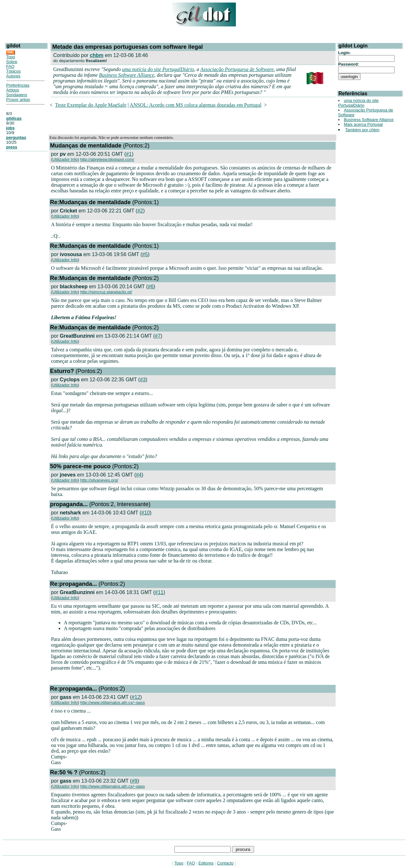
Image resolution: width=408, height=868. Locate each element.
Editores (206, 863)
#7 (158, 336)
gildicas (14, 118)
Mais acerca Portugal (363, 124)
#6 (151, 287)
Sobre (12, 62)
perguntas (16, 137)
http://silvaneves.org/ (99, 480)
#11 (159, 592)
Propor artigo (18, 100)
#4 (139, 475)
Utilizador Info (65, 159)
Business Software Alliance (127, 75)
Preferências (18, 85)
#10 (146, 513)
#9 (135, 781)
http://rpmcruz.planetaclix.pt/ (106, 292)
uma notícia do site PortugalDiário (158, 69)
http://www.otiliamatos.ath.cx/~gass (113, 703)
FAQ (10, 66)
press (12, 147)
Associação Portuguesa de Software (237, 69)
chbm (97, 55)
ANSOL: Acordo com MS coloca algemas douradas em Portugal (196, 105)
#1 (129, 154)
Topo (11, 57)
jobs (10, 128)
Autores (13, 76)
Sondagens (17, 95)
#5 (145, 254)
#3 (143, 380)
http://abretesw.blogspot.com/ (107, 159)
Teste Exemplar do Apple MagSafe (91, 105)
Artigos (12, 90)
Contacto (225, 863)
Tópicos (13, 71)
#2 (140, 211)
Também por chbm (362, 130)
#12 (136, 697)
